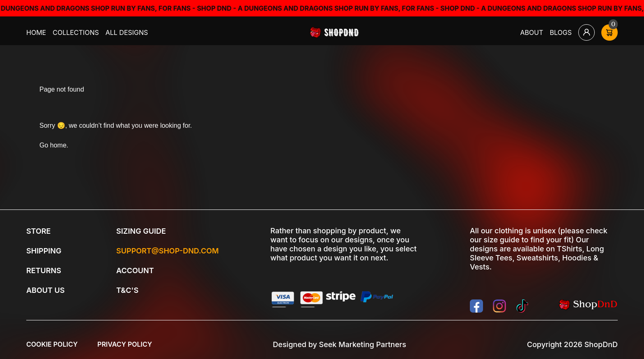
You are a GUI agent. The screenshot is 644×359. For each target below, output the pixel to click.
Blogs (561, 32)
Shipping (44, 251)
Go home (53, 145)
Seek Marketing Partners (363, 344)
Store (38, 231)
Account (135, 270)
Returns (44, 270)
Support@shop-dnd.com (168, 251)
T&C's (127, 290)
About (532, 32)
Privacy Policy (125, 344)
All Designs (127, 32)
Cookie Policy (52, 344)
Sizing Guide (141, 231)
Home (36, 32)
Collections (76, 32)
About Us (45, 290)
